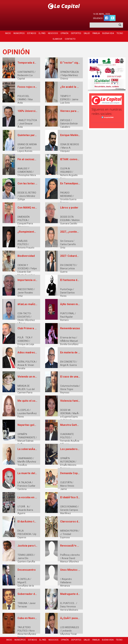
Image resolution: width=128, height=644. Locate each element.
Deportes (76, 24)
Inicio (8, 24)
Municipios (19, 24)
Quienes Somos (77, 636)
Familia (96, 24)
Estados (32, 24)
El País (42, 24)
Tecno (120, 24)
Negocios (53, 24)
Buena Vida (108, 24)
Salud (87, 24)
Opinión (64, 24)
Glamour (57, 30)
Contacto (70, 30)
